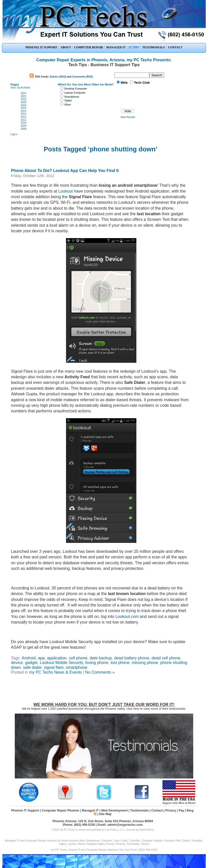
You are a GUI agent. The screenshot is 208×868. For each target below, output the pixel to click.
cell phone (78, 658)
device (17, 663)
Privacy (171, 811)
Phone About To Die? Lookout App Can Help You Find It (65, 171)
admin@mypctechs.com (125, 825)
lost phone (120, 663)
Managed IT (90, 811)
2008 (23, 129)
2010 (23, 123)
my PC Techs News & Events (55, 672)
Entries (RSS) (58, 77)
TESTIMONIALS (154, 47)
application (57, 658)
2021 (23, 99)
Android (29, 658)
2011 (23, 120)
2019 (23, 105)
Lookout (66, 191)
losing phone (97, 663)
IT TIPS (134, 47)
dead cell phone (166, 658)
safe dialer (32, 667)
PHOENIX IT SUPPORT (41, 47)
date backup (101, 658)
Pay (181, 811)
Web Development (114, 811)
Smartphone (72, 97)
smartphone (77, 667)
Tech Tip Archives (20, 88)
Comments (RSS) (83, 77)
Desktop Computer (76, 89)
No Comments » (100, 672)
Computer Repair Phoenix (61, 811)
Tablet (68, 101)
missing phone (145, 663)
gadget (31, 663)
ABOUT (66, 47)
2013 (23, 114)
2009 (23, 126)
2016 (23, 108)
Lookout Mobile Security (61, 663)
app (41, 658)
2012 (23, 117)
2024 (23, 93)
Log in (14, 134)
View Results (128, 117)
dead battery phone (132, 658)
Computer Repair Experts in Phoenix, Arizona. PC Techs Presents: (104, 60)
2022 (23, 96)
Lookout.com (126, 617)
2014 (23, 111)
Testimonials (139, 811)
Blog (190, 811)
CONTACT (175, 47)
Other (68, 105)
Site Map (105, 814)
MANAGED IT (116, 47)
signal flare (54, 667)
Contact (157, 811)
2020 (23, 102)
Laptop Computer (75, 93)
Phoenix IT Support (25, 811)
